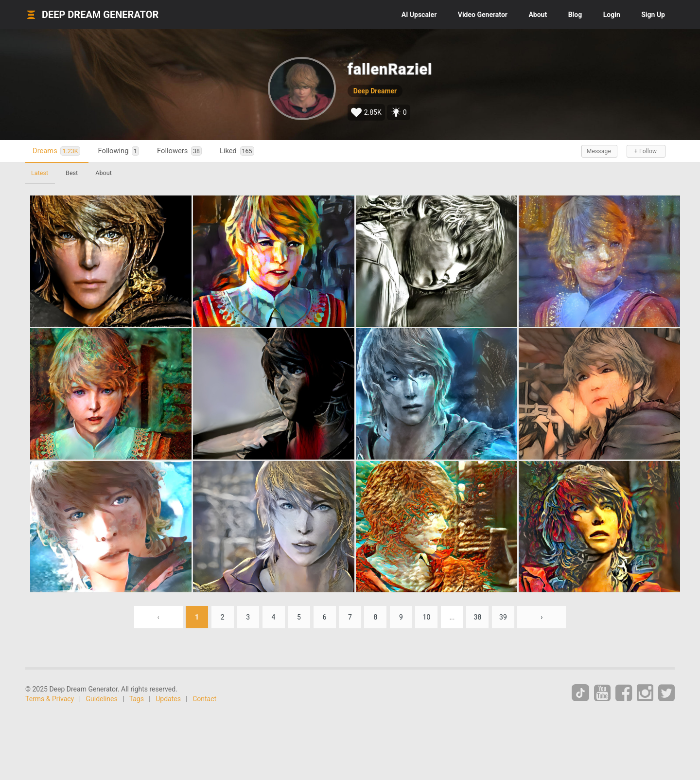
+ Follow (646, 151)
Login (612, 15)
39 (503, 617)
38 (478, 617)
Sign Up (653, 15)
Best (72, 173)
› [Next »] (542, 617)
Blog (575, 15)
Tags (137, 699)
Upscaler (419, 15)
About (538, 15)
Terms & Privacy (50, 699)
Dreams (56, 151)
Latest (40, 173)
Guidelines (102, 699)
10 (427, 617)
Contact (204, 699)
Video (483, 15)
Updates (168, 699)
